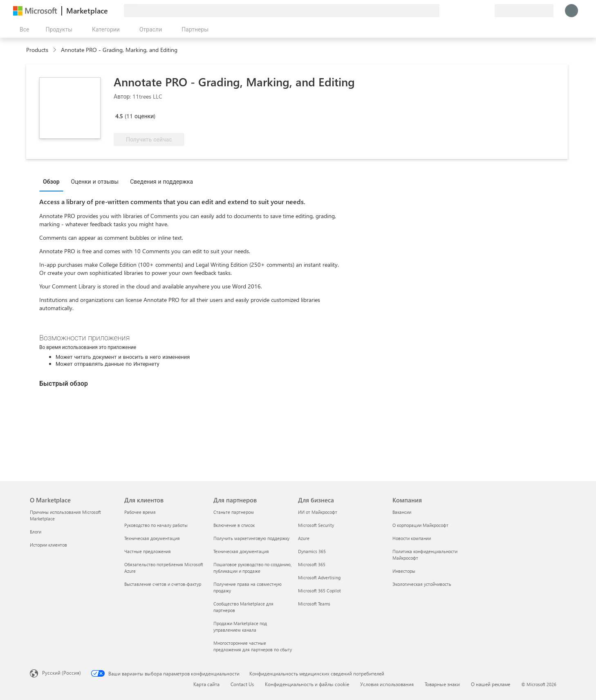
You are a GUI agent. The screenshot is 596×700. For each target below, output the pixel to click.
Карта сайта (206, 684)
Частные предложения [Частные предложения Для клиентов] (148, 551)
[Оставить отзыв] (459, 11)
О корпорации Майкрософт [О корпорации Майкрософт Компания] (420, 525)
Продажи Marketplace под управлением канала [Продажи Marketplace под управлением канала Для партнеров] (240, 627)
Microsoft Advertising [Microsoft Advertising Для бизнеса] (319, 577)
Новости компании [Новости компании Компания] (412, 538)
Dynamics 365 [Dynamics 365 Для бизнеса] (312, 551)
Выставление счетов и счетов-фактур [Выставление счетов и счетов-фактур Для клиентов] (163, 584)
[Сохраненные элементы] (478, 11)
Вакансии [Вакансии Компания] (402, 512)
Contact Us (242, 684)
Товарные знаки (442, 684)
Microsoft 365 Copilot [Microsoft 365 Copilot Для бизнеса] (319, 591)
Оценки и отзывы (95, 181)
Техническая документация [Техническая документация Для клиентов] (152, 538)
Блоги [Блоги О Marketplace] (36, 532)
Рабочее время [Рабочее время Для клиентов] (140, 512)
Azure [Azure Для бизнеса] (304, 538)
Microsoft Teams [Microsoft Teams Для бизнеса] (314, 604)
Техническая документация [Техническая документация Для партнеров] (241, 551)
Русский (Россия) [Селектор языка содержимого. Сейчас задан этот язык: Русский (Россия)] (62, 673)
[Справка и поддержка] (468, 11)
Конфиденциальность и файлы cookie (307, 684)
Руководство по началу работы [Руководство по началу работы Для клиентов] (156, 525)
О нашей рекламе (491, 684)
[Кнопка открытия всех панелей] (23, 29)
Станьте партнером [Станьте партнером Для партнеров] (234, 512)
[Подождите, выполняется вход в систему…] (571, 11)
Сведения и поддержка (161, 181)
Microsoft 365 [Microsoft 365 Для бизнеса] (312, 564)
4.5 (119, 116)
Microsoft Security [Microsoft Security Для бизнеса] (316, 525)
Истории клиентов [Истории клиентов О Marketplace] (48, 545)
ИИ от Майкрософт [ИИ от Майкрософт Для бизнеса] (318, 512)
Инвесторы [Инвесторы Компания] (404, 571)
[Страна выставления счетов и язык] (524, 11)
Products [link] (37, 50)
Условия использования (387, 684)
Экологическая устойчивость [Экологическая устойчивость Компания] (422, 584)
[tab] (53, 181)
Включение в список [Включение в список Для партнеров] (234, 525)
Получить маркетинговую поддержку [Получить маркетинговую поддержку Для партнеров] (251, 538)
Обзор (51, 181)
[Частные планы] (488, 11)
